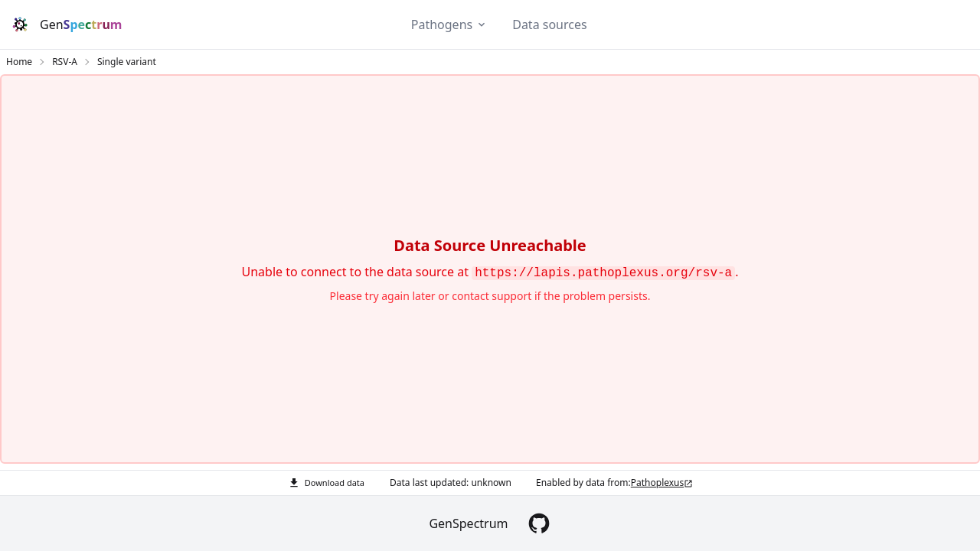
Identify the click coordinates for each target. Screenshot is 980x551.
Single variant (127, 62)
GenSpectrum (468, 523)
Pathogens (442, 24)
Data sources (549, 24)
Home (19, 62)
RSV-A (65, 62)
